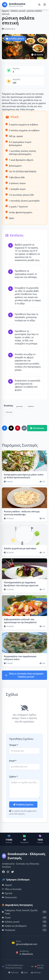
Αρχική (5, 11)
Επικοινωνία (9, 897)
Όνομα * (14, 745)
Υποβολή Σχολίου (23, 805)
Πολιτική (13, 972)
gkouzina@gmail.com (27, 944)
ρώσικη (19, 406)
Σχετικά (7, 893)
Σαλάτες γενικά (18, 11)
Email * (13, 761)
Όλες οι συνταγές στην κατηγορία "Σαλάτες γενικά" (24, 675)
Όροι (25, 972)
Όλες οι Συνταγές (12, 889)
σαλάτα (31, 406)
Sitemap (36, 972)
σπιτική (9, 412)
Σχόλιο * (13, 777)
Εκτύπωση (37, 428)
